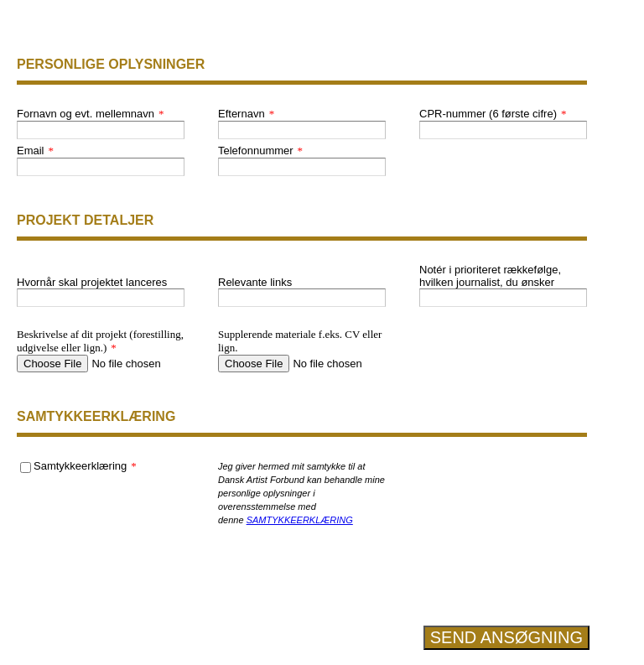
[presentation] (504, 564)
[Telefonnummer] (302, 167)
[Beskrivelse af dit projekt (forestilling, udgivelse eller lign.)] (101, 364)
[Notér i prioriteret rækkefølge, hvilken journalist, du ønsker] (503, 298)
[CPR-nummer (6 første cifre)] (503, 130)
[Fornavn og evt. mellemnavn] (101, 130)
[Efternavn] (302, 130)
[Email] (101, 167)
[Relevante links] (302, 298)
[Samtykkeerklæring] (26, 468)
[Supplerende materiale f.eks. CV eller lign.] (302, 364)
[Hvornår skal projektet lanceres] (101, 298)
